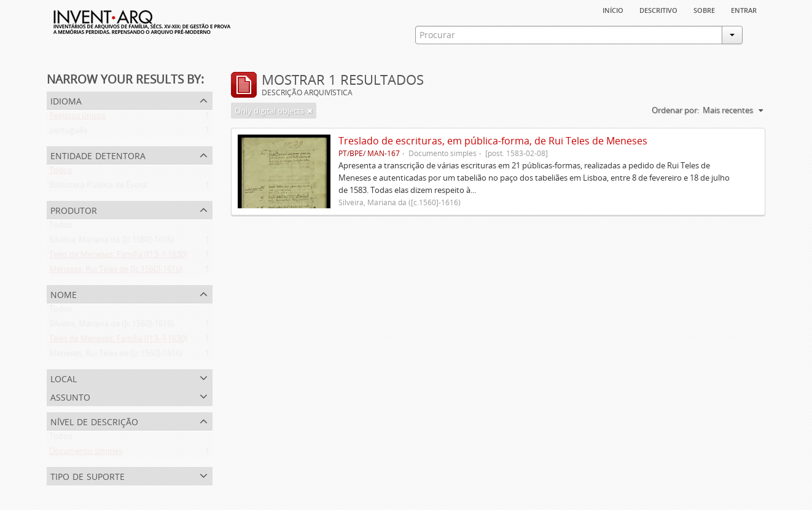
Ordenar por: (675, 110)
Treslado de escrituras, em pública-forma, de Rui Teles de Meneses (493, 141)
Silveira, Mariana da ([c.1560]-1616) (111, 242)
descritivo (658, 9)
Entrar (744, 9)
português (68, 133)
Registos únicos (77, 118)
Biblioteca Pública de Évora (98, 187)
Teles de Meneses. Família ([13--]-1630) (118, 257)
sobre (704, 9)
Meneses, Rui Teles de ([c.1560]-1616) (116, 272)
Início (613, 9)
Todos (61, 173)
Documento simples (86, 453)
